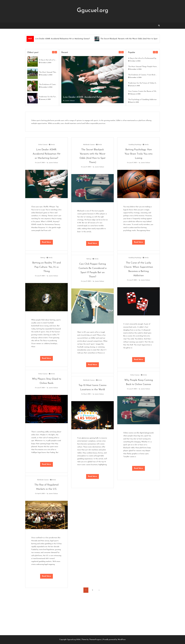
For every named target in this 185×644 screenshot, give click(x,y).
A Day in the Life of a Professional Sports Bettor (48, 60)
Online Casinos (43, 145)
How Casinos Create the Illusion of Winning (143, 91)
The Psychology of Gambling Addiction (142, 100)
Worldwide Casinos (89, 145)
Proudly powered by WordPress (114, 640)
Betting (43, 258)
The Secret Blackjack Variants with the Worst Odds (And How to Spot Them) (132, 39)
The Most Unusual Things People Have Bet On (48, 72)
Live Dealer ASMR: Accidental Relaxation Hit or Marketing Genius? (63, 39)
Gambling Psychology (135, 145)
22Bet (118, 121)
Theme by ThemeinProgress (91, 640)
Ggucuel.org (93, 11)
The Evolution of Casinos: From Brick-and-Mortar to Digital (48, 85)
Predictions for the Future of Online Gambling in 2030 (48, 97)
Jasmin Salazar (70, 101)
